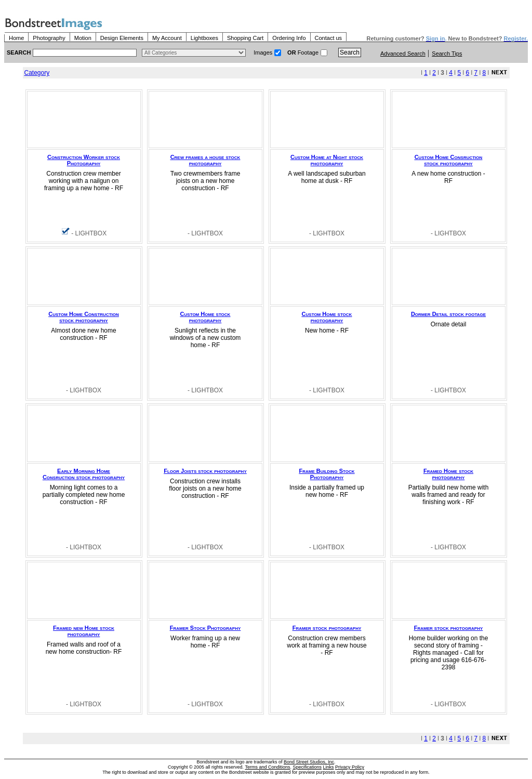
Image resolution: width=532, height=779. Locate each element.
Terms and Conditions (267, 767)
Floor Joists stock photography (205, 471)
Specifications (308, 767)
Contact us (329, 38)
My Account (167, 38)
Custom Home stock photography (205, 317)
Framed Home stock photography (448, 474)
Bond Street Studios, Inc (309, 762)
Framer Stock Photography (205, 628)
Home (16, 38)
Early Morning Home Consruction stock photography (84, 474)
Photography (49, 38)
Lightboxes (204, 38)
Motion (83, 38)
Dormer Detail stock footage (448, 314)
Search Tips (447, 54)
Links (329, 767)
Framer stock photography (327, 628)
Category (37, 73)
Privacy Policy (350, 767)
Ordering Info (289, 38)
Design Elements (122, 38)
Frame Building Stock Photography (327, 474)
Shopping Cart (245, 38)
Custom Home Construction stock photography (84, 317)
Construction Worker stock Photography (84, 160)
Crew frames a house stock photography (205, 160)
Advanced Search (403, 54)
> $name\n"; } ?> (194, 53)
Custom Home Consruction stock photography (449, 160)
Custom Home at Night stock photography (327, 160)
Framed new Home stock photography (84, 631)
